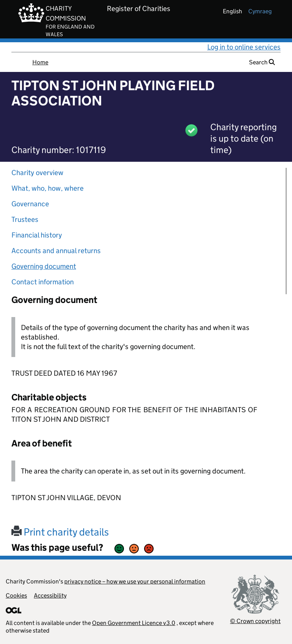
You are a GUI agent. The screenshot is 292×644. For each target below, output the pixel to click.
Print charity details (60, 532)
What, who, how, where (48, 188)
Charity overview (37, 173)
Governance (30, 204)
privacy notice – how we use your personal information (135, 581)
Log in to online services (244, 47)
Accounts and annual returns (56, 251)
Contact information (43, 282)
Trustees (25, 219)
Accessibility (50, 595)
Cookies (16, 595)
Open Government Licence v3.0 (134, 623)
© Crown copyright (255, 621)
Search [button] (262, 62)
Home (40, 62)
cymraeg (260, 11)
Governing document (44, 266)
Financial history (37, 235)
